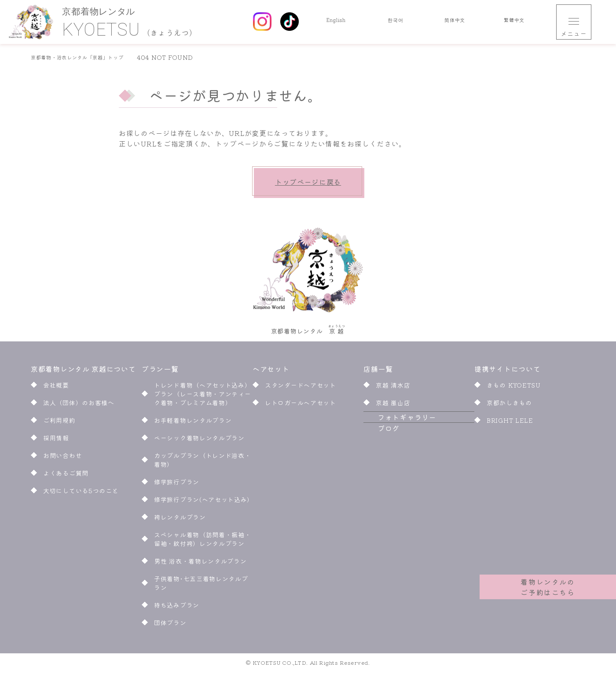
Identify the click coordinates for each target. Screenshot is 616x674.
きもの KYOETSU (514, 388)
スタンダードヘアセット (301, 388)
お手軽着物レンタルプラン (193, 423)
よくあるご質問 (66, 476)
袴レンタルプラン (180, 520)
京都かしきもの (509, 405)
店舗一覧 (378, 371)
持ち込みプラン (177, 608)
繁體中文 (514, 22)
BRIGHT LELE (510, 423)
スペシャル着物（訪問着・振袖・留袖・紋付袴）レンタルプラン (203, 542)
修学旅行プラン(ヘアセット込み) (203, 502)
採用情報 (56, 440)
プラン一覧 (160, 371)
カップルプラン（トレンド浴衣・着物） (203, 462)
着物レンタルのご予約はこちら (548, 582)
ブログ (374, 452)
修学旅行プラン (177, 484)
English (336, 22)
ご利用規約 (59, 423)
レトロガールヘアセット (301, 405)
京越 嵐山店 (393, 405)
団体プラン (170, 625)
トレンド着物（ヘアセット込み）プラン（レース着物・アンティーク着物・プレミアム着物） (203, 396)
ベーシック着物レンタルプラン (199, 440)
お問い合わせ (62, 458)
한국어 (396, 22)
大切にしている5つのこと (81, 493)
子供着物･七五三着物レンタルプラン (201, 586)
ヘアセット (272, 371)
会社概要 (56, 388)
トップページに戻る (308, 182)
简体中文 (455, 22)
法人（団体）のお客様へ (79, 405)
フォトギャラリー (393, 430)
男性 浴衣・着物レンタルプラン (200, 564)
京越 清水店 (393, 388)
